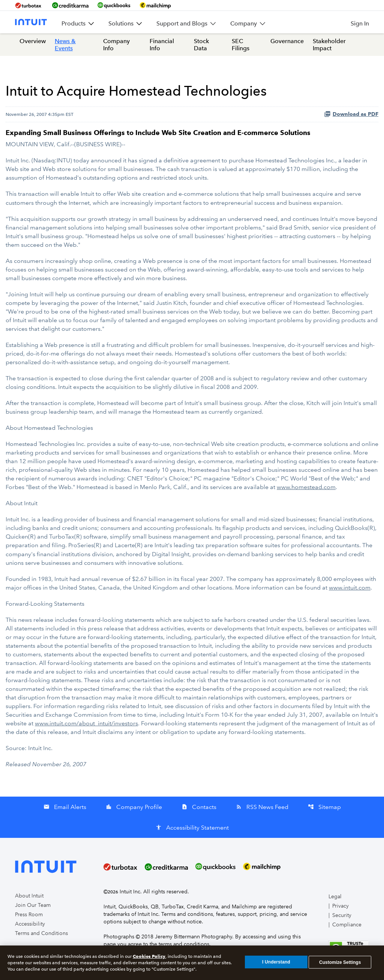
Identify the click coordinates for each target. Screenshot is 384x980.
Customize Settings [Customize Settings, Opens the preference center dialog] (340, 963)
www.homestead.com (306, 487)
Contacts (199, 807)
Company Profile (134, 807)
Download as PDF (351, 114)
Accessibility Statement (192, 828)
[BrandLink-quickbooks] (114, 5)
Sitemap (324, 807)
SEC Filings (241, 45)
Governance (287, 41)
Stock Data (201, 45)
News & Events (65, 45)
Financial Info (162, 45)
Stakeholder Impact (329, 45)
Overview (33, 41)
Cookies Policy (149, 958)
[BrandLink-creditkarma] (70, 5)
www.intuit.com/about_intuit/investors (86, 723)
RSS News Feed (262, 807)
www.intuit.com (350, 588)
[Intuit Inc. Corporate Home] (31, 22)
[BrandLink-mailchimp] (155, 5)
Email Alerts (65, 807)
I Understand (276, 963)
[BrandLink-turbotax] (29, 5)
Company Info (116, 45)
